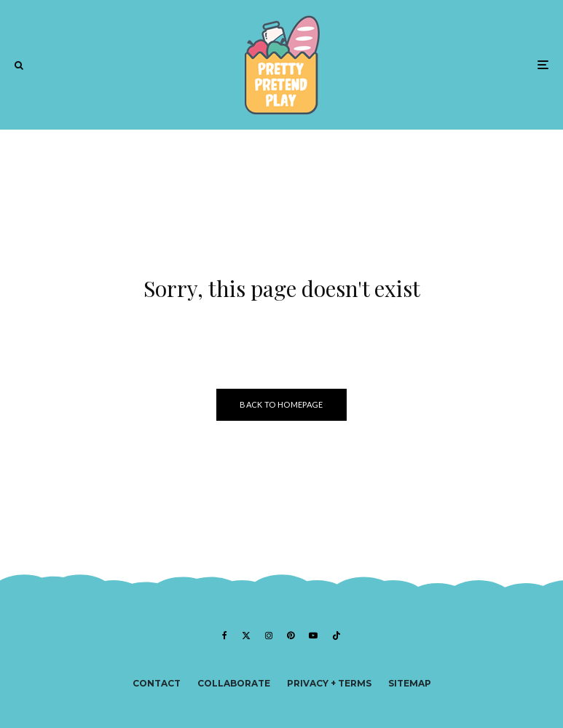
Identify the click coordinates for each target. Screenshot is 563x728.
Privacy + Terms (329, 683)
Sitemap (410, 683)
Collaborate (234, 683)
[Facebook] (225, 636)
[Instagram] (269, 636)
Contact (157, 683)
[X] (246, 636)
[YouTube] (313, 636)
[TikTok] (336, 636)
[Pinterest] (291, 636)
